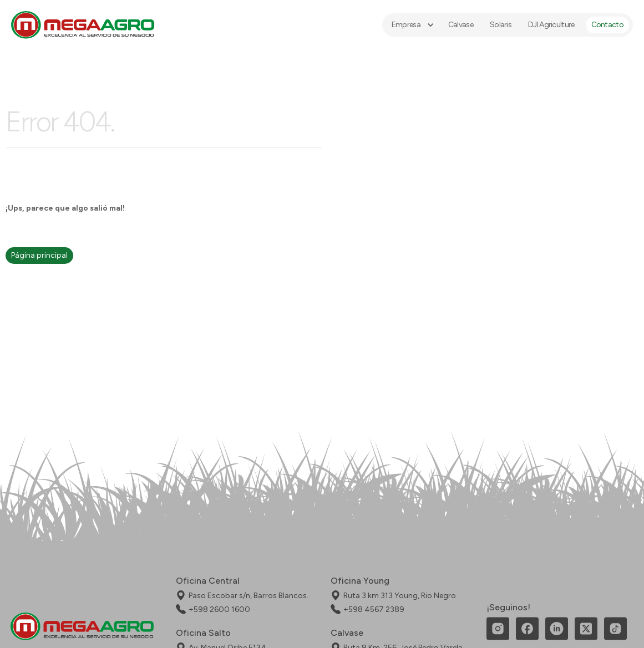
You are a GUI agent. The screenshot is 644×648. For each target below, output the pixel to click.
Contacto (607, 25)
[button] (412, 25)
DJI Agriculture (551, 25)
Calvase (461, 25)
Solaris (501, 25)
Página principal (39, 255)
